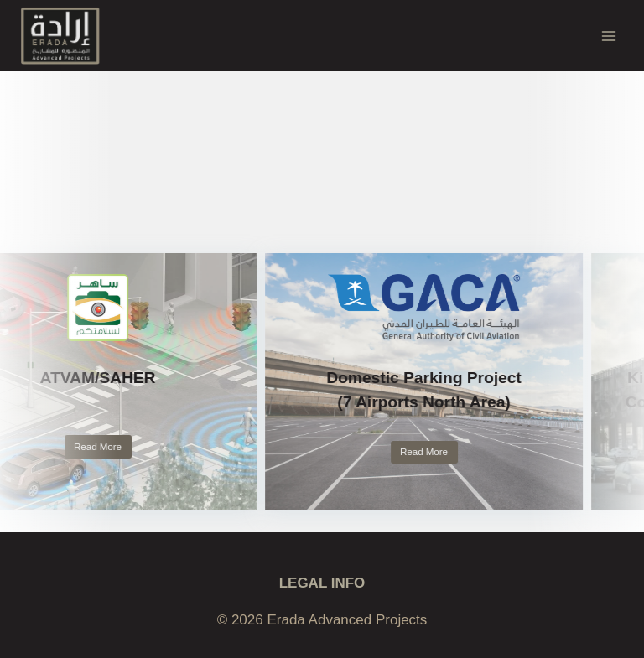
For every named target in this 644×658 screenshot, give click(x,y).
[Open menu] (608, 36)
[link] (430, 382)
